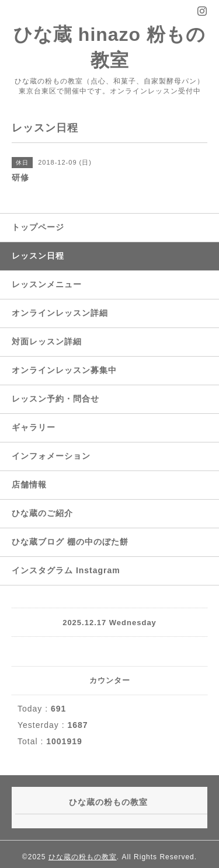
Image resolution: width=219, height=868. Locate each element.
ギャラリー (34, 427)
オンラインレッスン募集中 (64, 370)
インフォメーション (51, 456)
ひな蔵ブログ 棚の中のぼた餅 (70, 542)
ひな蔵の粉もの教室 (83, 857)
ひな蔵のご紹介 (42, 513)
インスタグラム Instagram (66, 570)
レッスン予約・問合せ (55, 399)
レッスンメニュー (47, 284)
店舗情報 (29, 484)
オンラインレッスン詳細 (60, 313)
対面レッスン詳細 (47, 341)
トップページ (38, 227)
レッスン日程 (38, 256)
